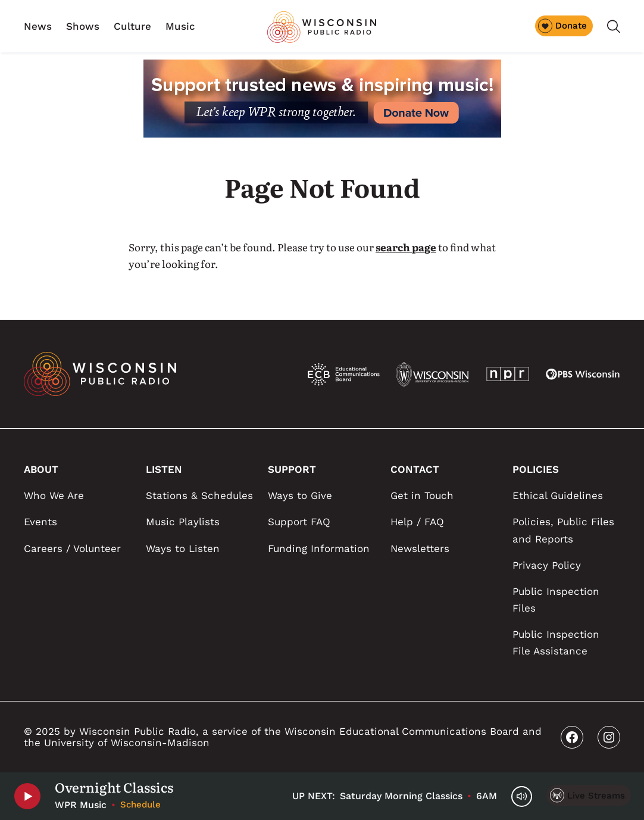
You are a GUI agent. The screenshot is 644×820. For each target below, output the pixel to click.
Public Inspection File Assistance (556, 643)
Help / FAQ (417, 522)
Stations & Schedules (199, 495)
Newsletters (420, 548)
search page (406, 247)
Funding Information (319, 548)
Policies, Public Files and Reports (563, 530)
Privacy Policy (547, 565)
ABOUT (41, 469)
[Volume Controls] (522, 796)
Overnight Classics (114, 787)
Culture (132, 26)
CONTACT (415, 469)
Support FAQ (299, 522)
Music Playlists (183, 522)
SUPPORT (292, 469)
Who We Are (54, 495)
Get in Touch (422, 495)
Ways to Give (300, 495)
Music (180, 26)
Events (40, 522)
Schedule (140, 805)
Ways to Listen (183, 548)
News (38, 26)
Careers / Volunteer (72, 548)
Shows (83, 26)
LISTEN (164, 469)
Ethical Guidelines (558, 495)
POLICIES (536, 469)
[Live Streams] (589, 795)
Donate (562, 26)
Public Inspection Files (556, 600)
